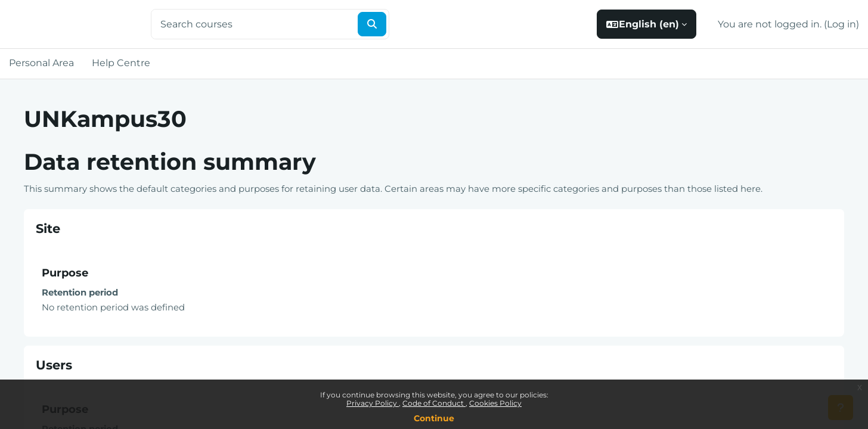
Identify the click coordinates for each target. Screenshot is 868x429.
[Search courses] (253, 24)
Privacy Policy (373, 403)
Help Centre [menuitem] (121, 63)
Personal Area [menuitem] (41, 63)
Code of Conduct (434, 403)
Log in (841, 24)
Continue (434, 418)
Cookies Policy (495, 403)
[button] (647, 24)
